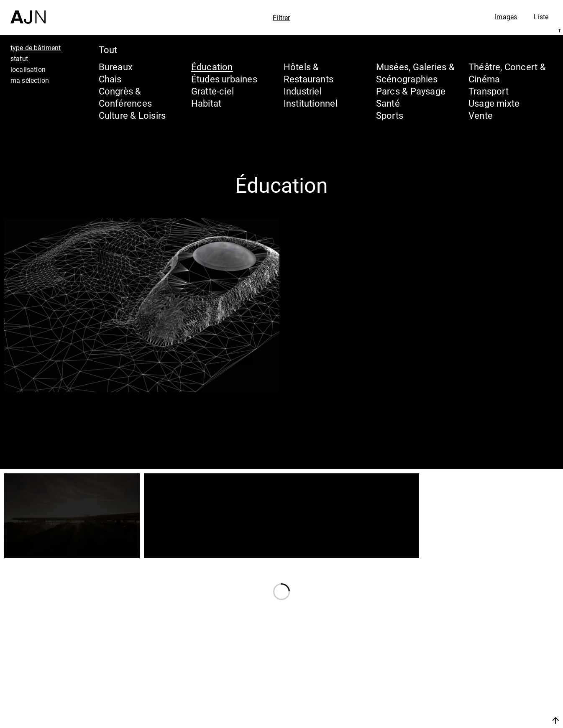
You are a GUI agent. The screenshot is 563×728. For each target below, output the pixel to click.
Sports (390, 115)
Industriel (303, 91)
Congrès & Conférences (125, 97)
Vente (481, 115)
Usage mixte (494, 103)
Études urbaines (224, 79)
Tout (108, 50)
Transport (489, 91)
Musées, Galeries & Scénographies (415, 73)
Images (506, 17)
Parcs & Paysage (411, 91)
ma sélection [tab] (30, 80)
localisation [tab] (28, 69)
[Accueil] (28, 12)
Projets (477, 684)
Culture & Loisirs (132, 115)
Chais (110, 79)
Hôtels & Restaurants (308, 73)
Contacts (482, 700)
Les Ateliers (490, 668)
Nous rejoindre (476, 720)
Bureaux (116, 67)
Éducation (212, 67)
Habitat (206, 103)
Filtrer (281, 18)
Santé (388, 103)
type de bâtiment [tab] (36, 48)
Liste (541, 17)
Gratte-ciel (212, 91)
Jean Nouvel (492, 652)
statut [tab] (19, 59)
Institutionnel (311, 103)
